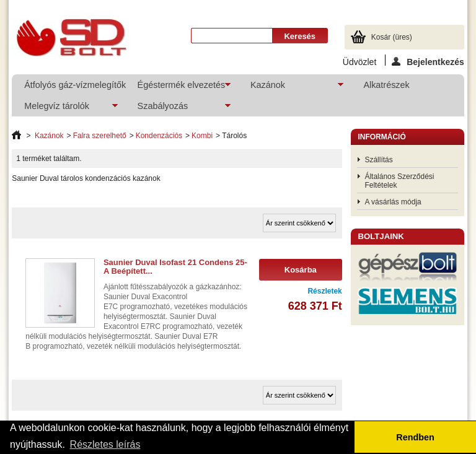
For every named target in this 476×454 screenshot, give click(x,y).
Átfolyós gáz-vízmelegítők (74, 85)
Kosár (392, 37)
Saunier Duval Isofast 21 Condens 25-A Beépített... (175, 267)
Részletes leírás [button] (105, 444)
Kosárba (301, 270)
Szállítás (378, 160)
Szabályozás (178, 109)
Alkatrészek (386, 85)
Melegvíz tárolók (64, 109)
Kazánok (291, 88)
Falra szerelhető (100, 136)
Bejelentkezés (428, 61)
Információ (381, 137)
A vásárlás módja (393, 202)
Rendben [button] (415, 437)
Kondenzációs (159, 136)
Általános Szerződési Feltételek (399, 181)
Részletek (324, 291)
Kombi (202, 136)
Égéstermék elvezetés (178, 88)
